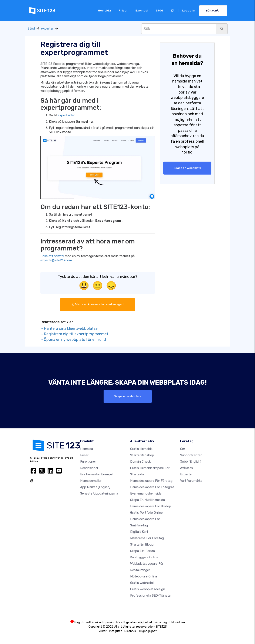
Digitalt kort (139, 532)
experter (47, 28)
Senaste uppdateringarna (99, 494)
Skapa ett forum (142, 551)
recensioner (89, 468)
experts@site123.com (56, 260)
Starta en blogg (142, 545)
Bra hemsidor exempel (97, 475)
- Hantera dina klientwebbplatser (70, 328)
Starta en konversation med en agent (98, 304)
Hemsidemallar (91, 481)
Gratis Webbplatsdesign (148, 589)
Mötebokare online (144, 577)
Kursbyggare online (144, 557)
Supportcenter (191, 455)
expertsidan (67, 115)
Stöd (160, 10)
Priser (123, 10)
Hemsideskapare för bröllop (151, 506)
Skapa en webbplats (187, 168)
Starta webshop (142, 455)
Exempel (142, 10)
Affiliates (187, 468)
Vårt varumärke (191, 481)
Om (183, 449)
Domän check (140, 462)
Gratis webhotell (142, 583)
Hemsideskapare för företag (151, 481)
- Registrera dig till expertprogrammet (74, 334)
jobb (191, 462)
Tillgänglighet (148, 631)
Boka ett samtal (52, 256)
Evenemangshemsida (146, 494)
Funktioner (88, 462)
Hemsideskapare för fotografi (152, 487)
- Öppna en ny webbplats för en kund (73, 340)
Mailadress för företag (147, 538)
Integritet (115, 631)
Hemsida (105, 10)
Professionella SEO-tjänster (151, 596)
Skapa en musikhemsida (147, 500)
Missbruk (130, 631)
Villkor (103, 631)
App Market (95, 487)
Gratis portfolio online (146, 513)
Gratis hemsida (141, 449)
